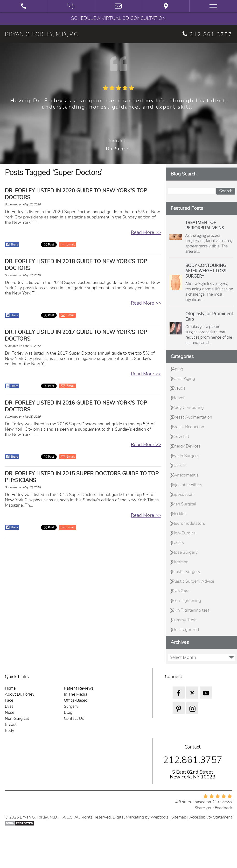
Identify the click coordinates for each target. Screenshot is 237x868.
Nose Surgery (185, 553)
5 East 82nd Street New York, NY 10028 (193, 775)
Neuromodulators (188, 524)
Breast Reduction (188, 427)
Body (10, 731)
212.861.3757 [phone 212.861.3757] (207, 34)
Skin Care (181, 591)
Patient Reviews (79, 688)
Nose (10, 712)
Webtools (160, 817)
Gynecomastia (185, 475)
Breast (11, 724)
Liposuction (183, 495)
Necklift (179, 514)
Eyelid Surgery (185, 456)
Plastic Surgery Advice (193, 581)
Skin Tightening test (191, 610)
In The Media (76, 694)
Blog (68, 712)
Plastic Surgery (186, 572)
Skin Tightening (186, 601)
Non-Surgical (184, 533)
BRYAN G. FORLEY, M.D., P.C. (42, 35)
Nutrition (180, 562)
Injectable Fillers (187, 485)
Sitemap (179, 817)
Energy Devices (186, 446)
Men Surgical (184, 504)
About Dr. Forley (20, 694)
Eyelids (179, 388)
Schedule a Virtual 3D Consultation (118, 18)
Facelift (179, 466)
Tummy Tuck (184, 620)
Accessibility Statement (211, 817)
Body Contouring (188, 408)
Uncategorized (185, 630)
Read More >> (146, 232)
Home (10, 688)
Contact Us (74, 718)
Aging (178, 369)
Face (9, 700)
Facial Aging (183, 379)
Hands (178, 398)
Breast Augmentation (192, 417)
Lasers (178, 543)
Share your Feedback (213, 808)
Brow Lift (181, 437)
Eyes (9, 706)
